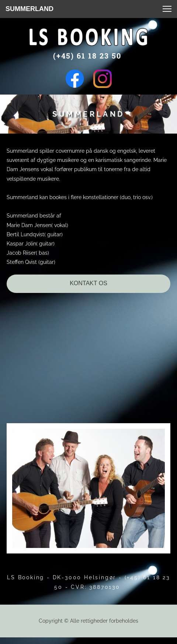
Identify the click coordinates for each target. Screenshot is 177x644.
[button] (167, 9)
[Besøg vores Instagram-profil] (103, 79)
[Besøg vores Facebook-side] (75, 79)
